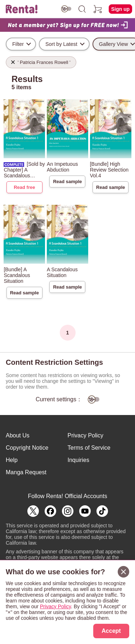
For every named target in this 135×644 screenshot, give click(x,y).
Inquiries (78, 460)
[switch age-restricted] (66, 9)
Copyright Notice (27, 448)
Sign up (120, 9)
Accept (111, 631)
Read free (24, 187)
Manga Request (26, 472)
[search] (82, 9)
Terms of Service (89, 448)
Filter (18, 44)
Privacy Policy (86, 435)
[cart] (98, 9)
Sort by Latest (61, 44)
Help (12, 460)
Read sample (67, 181)
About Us (18, 435)
